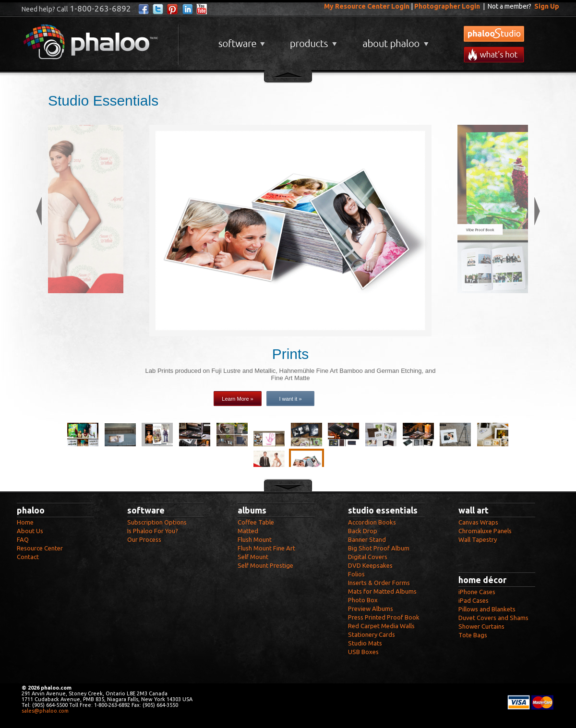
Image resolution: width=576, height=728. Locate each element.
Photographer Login (447, 6)
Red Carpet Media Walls (381, 626)
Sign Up (547, 6)
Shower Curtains (481, 626)
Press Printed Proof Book (384, 617)
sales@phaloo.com (45, 711)
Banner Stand (367, 539)
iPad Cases (474, 600)
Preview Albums (371, 609)
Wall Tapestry (478, 539)
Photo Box (363, 600)
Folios (356, 574)
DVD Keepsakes (370, 565)
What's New (494, 54)
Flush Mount (255, 539)
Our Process (144, 539)
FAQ (23, 539)
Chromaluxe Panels (485, 531)
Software (240, 40)
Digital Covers (368, 557)
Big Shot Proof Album (379, 548)
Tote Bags (473, 635)
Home (25, 522)
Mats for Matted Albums (382, 591)
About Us (30, 531)
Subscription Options (157, 522)
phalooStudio (494, 34)
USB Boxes (363, 652)
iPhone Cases (477, 592)
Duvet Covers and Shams (493, 618)
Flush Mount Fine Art (266, 548)
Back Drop (363, 531)
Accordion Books (372, 522)
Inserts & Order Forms (379, 583)
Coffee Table (256, 522)
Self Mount (253, 557)
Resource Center (40, 548)
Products (312, 40)
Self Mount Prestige (265, 565)
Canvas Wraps (478, 522)
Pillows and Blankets (487, 609)
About (394, 40)
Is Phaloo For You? (153, 531)
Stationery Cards (372, 634)
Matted (248, 531)
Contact (28, 557)
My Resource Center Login (367, 6)
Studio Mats (365, 643)
